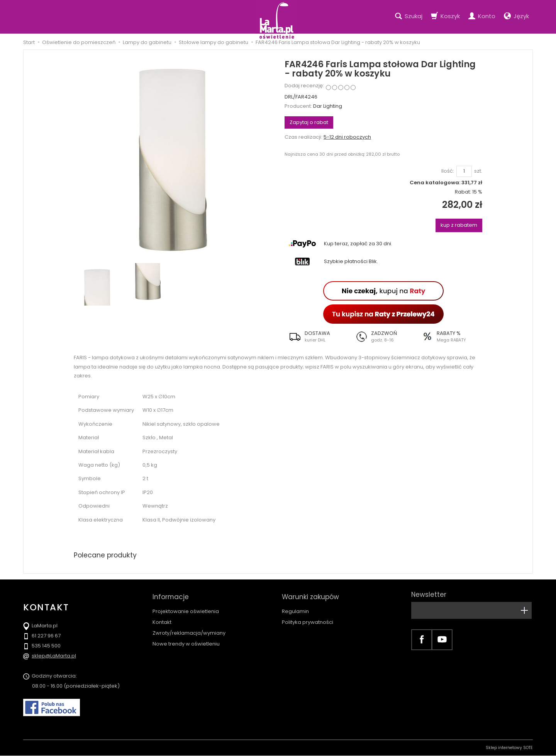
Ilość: (448, 171)
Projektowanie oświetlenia (186, 608)
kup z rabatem (459, 225)
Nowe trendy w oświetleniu (186, 640)
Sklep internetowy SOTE (509, 748)
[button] (318, 336)
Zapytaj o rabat (309, 122)
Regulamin (295, 608)
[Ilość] (464, 171)
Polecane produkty (106, 555)
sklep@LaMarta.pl (54, 656)
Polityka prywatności (308, 619)
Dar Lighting (328, 106)
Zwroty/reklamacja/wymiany (189, 629)
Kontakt (162, 619)
